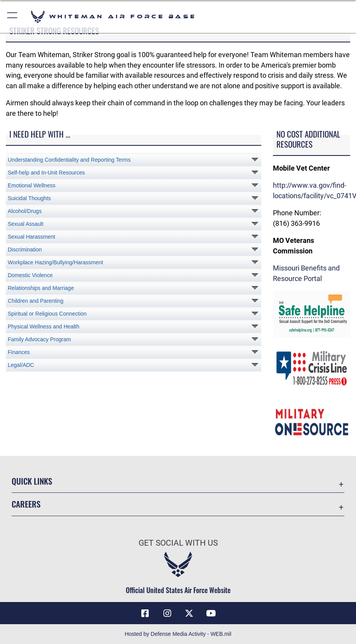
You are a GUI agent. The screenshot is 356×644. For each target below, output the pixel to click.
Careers (26, 504)
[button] (13, 17)
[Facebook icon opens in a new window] (145, 613)
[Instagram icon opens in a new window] (167, 613)
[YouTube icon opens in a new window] (211, 613)
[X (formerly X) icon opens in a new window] (189, 613)
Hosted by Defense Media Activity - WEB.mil (178, 634)
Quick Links (32, 481)
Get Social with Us (178, 543)
